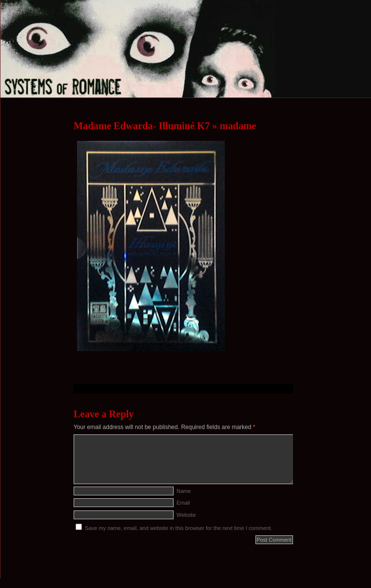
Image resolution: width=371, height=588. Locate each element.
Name (184, 491)
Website (186, 515)
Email (183, 503)
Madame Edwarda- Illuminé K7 (142, 126)
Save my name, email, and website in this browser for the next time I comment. (178, 528)
